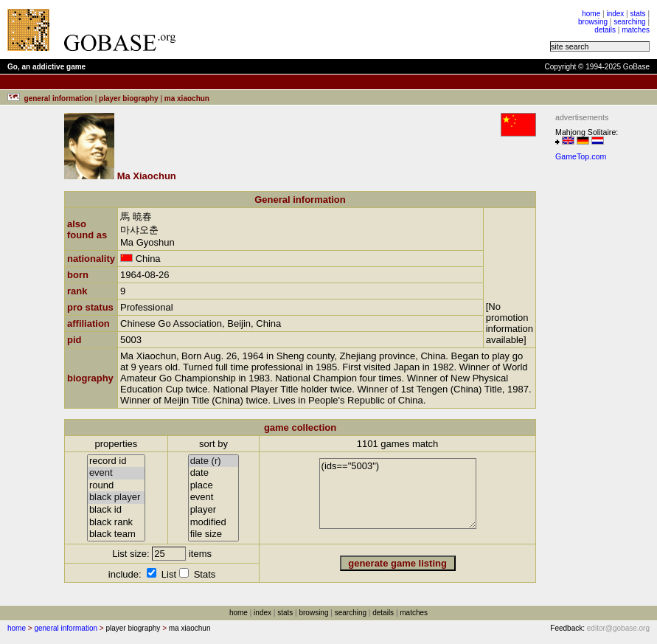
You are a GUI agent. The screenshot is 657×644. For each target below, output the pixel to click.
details (605, 30)
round (116, 486)
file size (214, 534)
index (615, 14)
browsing (593, 22)
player (214, 510)
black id (116, 510)
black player (116, 498)
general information (66, 628)
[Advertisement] (370, 30)
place (214, 486)
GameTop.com (581, 156)
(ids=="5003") (398, 494)
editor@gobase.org (618, 628)
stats (637, 14)
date (214, 473)
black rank (116, 523)
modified (214, 523)
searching (629, 22)
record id (116, 461)
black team (116, 534)
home (591, 14)
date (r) (214, 461)
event (116, 473)
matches (636, 30)
